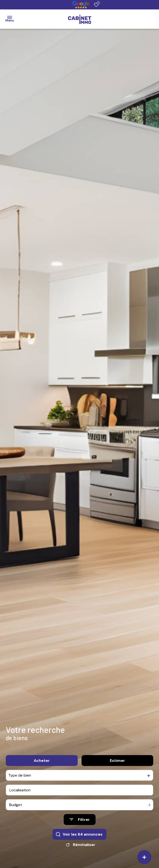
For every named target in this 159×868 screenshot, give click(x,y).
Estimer (117, 761)
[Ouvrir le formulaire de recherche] (80, 820)
